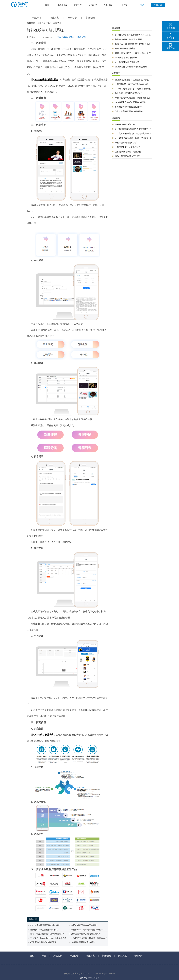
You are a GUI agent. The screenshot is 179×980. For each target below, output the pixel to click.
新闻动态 (90, 18)
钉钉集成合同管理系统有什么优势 (45, 925)
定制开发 (108, 5)
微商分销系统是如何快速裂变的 (44, 930)
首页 (47, 5)
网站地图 (123, 956)
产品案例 (36, 18)
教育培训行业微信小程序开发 (43, 942)
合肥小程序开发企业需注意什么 (85, 925)
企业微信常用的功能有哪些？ (84, 942)
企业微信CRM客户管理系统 (127, 62)
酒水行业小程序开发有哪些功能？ (86, 934)
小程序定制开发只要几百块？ (128, 147)
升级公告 (72, 18)
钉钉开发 (78, 5)
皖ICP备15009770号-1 (89, 978)
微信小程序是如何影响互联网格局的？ (47, 934)
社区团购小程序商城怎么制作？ (129, 107)
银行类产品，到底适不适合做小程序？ (88, 930)
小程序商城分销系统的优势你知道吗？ (132, 84)
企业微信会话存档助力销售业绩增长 (131, 67)
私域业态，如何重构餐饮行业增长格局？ (133, 44)
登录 (142, 5)
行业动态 (57, 23)
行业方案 (124, 5)
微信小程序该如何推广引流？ (128, 156)
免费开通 (158, 5)
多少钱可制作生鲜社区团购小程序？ (131, 102)
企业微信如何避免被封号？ (127, 58)
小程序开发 (62, 5)
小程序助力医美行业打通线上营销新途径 (89, 938)
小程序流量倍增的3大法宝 (126, 143)
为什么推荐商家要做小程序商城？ (130, 111)
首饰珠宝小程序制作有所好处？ (129, 93)
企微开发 (93, 5)
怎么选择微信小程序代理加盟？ (129, 152)
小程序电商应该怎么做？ (126, 124)
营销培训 (139, 956)
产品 (44, 956)
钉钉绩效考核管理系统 (125, 48)
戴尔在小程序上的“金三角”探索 (128, 39)
